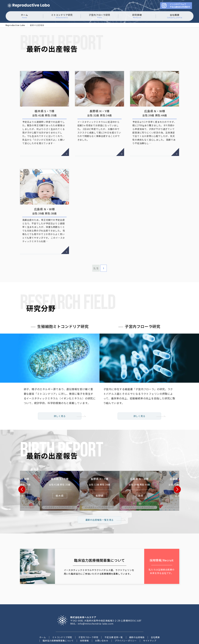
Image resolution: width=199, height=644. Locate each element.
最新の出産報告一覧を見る (100, 497)
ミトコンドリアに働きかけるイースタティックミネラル (29, 6)
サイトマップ (150, 618)
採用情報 (84, 618)
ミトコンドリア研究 (62, 16)
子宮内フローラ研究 (100, 16)
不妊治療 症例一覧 (114, 614)
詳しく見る (60, 388)
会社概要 (175, 16)
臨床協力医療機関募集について (58, 618)
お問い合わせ (102, 618)
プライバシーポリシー (126, 618)
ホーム (24, 16)
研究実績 (137, 16)
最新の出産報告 (137, 614)
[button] (22, 463)
